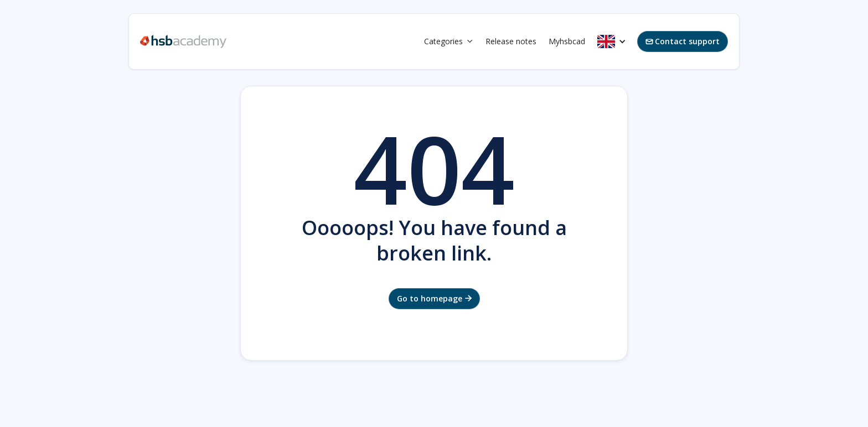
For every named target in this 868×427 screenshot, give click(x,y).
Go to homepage (434, 298)
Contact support (683, 41)
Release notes (511, 41)
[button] (449, 41)
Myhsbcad (567, 41)
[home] (183, 41)
